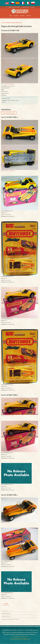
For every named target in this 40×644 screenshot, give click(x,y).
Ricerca (29, 16)
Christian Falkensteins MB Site (9, 416)
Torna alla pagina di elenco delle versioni (12, 23)
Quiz (11, 16)
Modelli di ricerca (6, 614)
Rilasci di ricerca (5, 616)
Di (6, 7)
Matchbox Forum (7, 523)
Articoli (16, 16)
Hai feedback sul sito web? (20, 637)
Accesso (32, 7)
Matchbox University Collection (10, 84)
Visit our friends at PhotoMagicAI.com (20, 639)
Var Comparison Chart (9, 113)
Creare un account (25, 7)
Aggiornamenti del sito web (14, 7)
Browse (22, 16)
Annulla (6, 604)
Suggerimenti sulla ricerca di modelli (10, 619)
